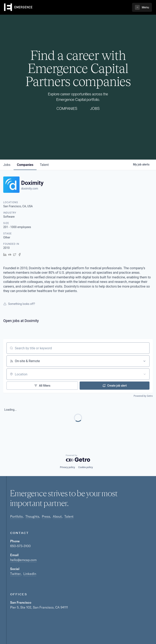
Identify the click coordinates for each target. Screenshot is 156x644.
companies (25, 165)
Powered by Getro (143, 396)
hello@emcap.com (23, 560)
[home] (18, 7)
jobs (7, 165)
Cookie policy (86, 467)
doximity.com (30, 189)
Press (46, 516)
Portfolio (16, 516)
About (57, 516)
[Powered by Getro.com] (78, 458)
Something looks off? (19, 304)
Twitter (15, 574)
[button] (142, 7)
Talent (69, 516)
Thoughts (32, 516)
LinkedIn (30, 574)
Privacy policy (67, 467)
